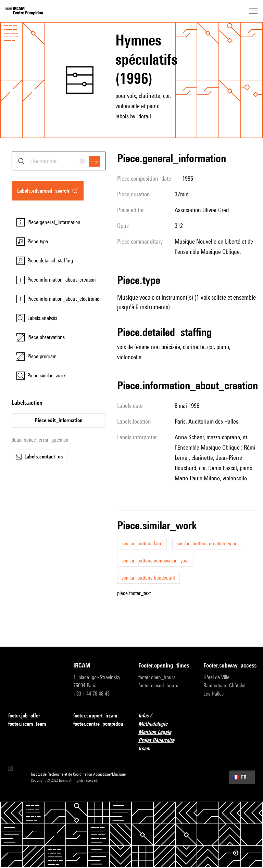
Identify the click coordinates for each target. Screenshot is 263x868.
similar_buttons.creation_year (207, 543)
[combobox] (59, 161)
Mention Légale (159, 732)
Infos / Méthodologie (164, 720)
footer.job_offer (28, 716)
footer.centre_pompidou (98, 724)
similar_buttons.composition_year (155, 561)
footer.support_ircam (99, 716)
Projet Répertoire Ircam (164, 744)
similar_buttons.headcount (148, 578)
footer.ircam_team (31, 724)
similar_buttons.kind (142, 543)
